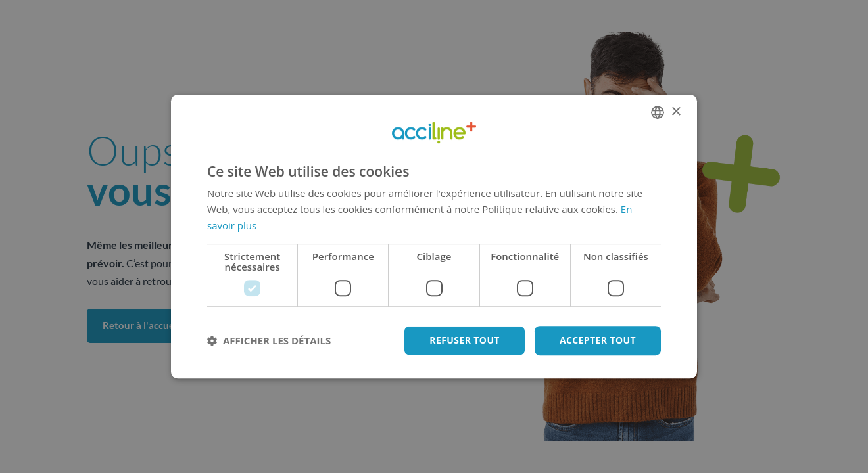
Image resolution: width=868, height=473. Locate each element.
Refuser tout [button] (465, 340)
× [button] (676, 112)
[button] (269, 340)
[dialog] (434, 236)
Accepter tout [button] (598, 340)
